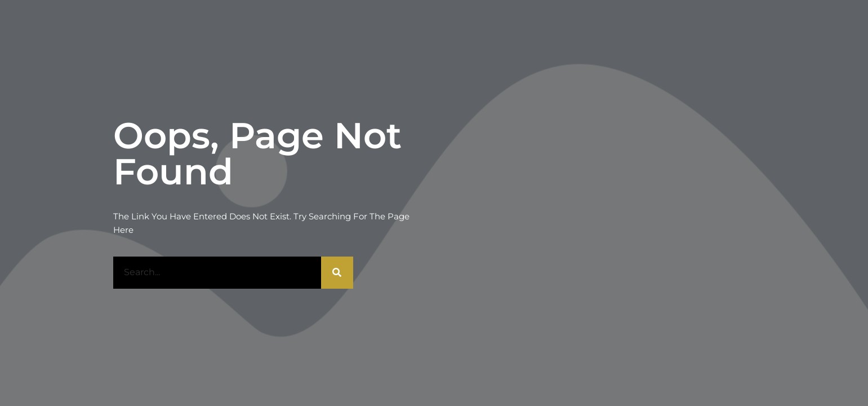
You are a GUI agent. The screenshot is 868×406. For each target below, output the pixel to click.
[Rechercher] (337, 273)
